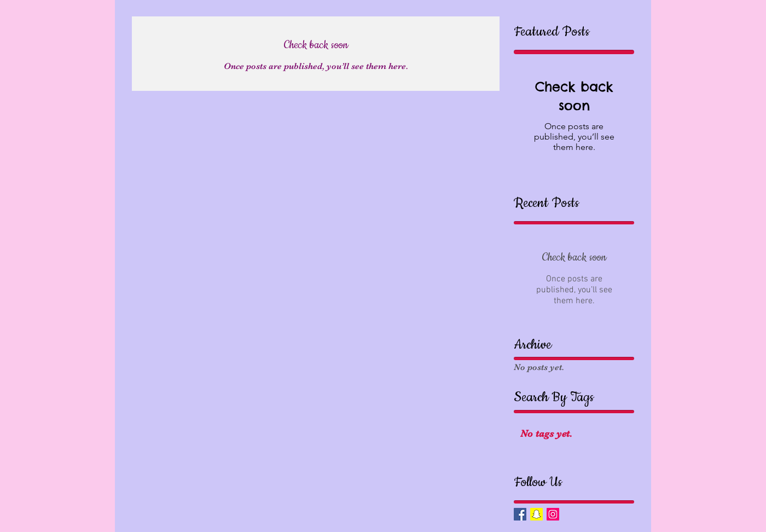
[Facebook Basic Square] (520, 514)
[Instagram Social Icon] (553, 514)
